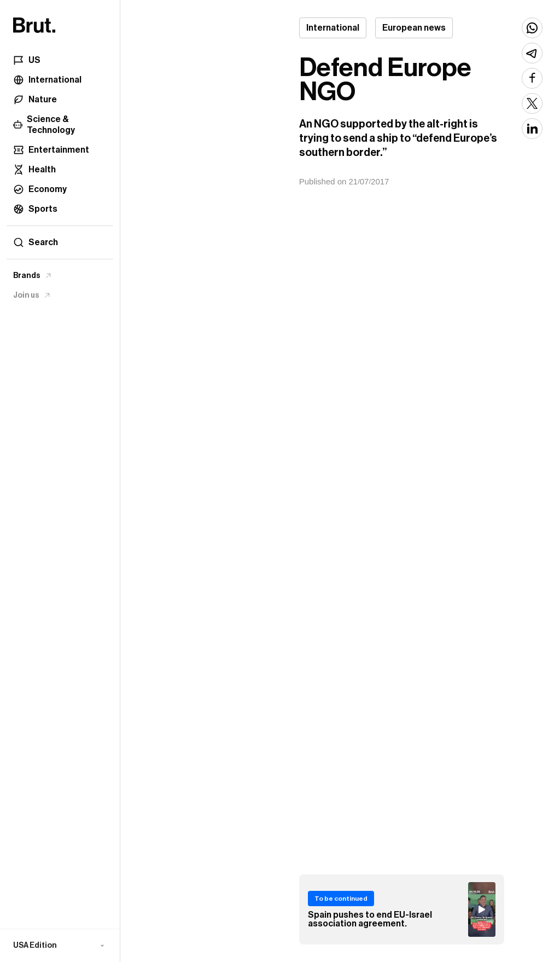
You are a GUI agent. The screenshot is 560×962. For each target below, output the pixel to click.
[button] (60, 946)
